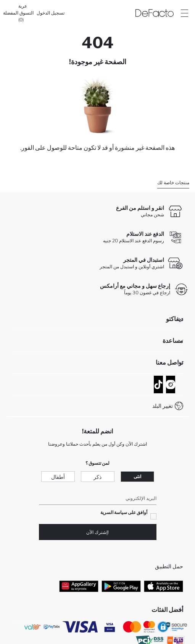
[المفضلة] (11, 13)
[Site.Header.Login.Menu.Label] (184, 13)
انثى (137, 476)
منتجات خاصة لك (173, 182)
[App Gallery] (79, 586)
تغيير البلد (163, 406)
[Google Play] (121, 586)
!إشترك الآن (97, 532)
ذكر (97, 477)
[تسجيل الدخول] (51, 13)
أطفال (58, 477)
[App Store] (164, 586)
